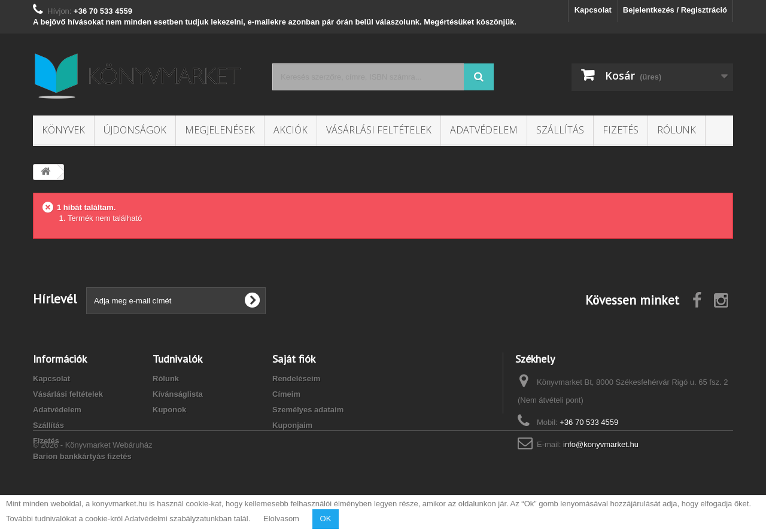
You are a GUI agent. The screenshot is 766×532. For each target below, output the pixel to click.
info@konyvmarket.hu (601, 444)
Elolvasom (281, 519)
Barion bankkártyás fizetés (82, 456)
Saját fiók (294, 359)
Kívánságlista (178, 394)
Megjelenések (220, 130)
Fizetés (621, 130)
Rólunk (677, 130)
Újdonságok (135, 130)
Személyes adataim (308, 410)
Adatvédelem (484, 130)
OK (326, 519)
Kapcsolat (593, 10)
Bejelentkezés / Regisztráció (675, 10)
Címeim (286, 394)
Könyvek (63, 130)
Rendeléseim (296, 379)
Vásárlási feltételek (379, 130)
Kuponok (169, 410)
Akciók (291, 130)
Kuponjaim (292, 425)
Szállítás (560, 130)
